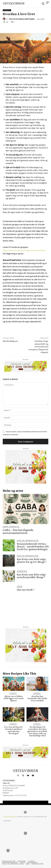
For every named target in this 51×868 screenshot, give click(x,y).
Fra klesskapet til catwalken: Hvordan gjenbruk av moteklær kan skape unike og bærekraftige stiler (37, 731)
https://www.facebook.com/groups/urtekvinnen (24, 250)
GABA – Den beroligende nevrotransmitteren (18, 531)
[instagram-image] (8, 833)
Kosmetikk (22, 571)
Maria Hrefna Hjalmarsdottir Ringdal (22, 19)
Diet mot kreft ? (26, 590)
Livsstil (7, 10)
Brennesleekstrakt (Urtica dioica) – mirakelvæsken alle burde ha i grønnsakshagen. (33, 546)
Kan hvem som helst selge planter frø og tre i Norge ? (32, 560)
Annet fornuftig (11, 526)
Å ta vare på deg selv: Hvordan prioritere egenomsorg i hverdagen (14, 730)
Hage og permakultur (28, 540)
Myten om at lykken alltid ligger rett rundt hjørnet (14, 698)
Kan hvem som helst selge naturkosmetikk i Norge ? (31, 576)
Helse (20, 586)
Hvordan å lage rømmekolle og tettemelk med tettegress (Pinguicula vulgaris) (38, 347)
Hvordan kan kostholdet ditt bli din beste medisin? (37, 698)
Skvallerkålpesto (10, 341)
